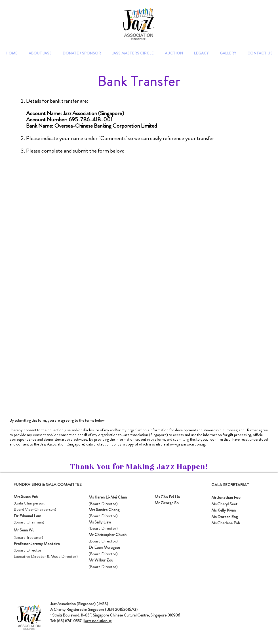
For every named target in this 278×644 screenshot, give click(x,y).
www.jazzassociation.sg (188, 444)
